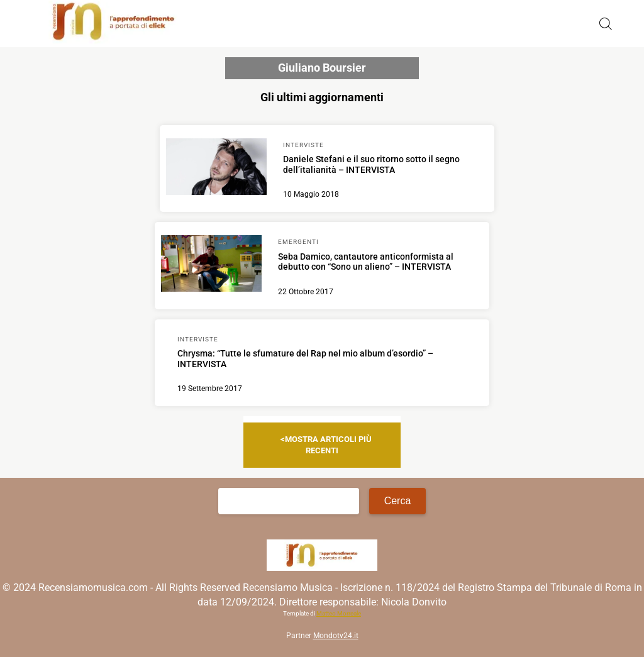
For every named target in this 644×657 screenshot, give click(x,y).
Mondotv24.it (336, 636)
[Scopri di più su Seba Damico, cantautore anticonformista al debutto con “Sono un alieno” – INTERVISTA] (211, 265)
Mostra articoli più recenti (328, 445)
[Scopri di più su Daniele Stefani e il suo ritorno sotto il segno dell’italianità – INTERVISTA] (216, 168)
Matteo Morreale (339, 613)
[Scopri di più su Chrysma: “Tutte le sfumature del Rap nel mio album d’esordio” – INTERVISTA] (322, 363)
